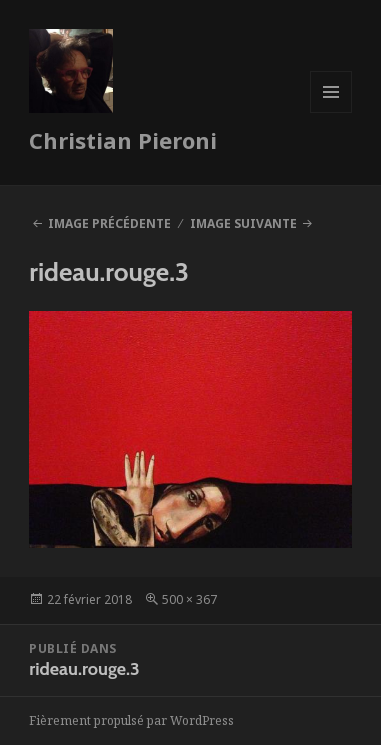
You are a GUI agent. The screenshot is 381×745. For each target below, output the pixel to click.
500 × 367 (189, 599)
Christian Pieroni (123, 140)
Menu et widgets (331, 112)
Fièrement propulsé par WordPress (131, 720)
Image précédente (109, 223)
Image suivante (243, 223)
